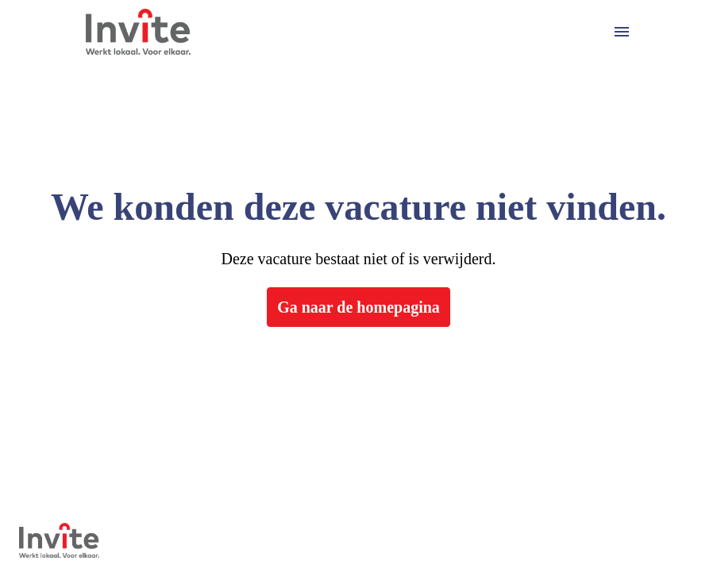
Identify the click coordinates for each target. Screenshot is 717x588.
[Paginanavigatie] (622, 32)
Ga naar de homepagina (358, 352)
